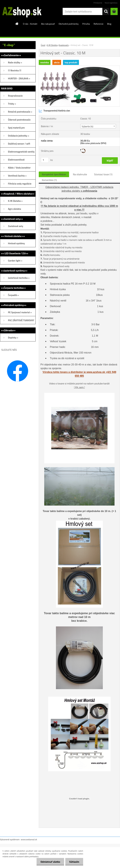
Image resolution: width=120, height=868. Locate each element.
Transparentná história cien (54, 111)
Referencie (99, 24)
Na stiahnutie (80, 174)
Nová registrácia (111, 3)
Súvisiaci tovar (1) (103, 174)
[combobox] (98, 126)
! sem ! (79, 387)
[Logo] (21, 12)
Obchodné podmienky (69, 24)
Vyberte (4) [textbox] (87, 126)
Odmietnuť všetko (50, 862)
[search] (106, 11)
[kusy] (45, 160)
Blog (109, 24)
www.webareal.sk (29, 839)
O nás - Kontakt (30, 24)
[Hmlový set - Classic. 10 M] (79, 67)
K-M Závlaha (52, 45)
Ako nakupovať (48, 24)
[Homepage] (17, 24)
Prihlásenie (98, 3)
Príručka (86, 24)
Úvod (43, 45)
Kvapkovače (64, 45)
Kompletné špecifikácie (54, 174)
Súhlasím (74, 862)
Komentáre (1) (49, 180)
